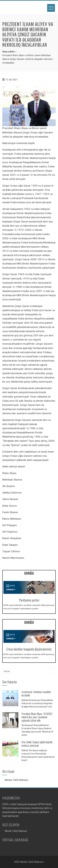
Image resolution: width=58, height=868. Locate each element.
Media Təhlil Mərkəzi (16, 780)
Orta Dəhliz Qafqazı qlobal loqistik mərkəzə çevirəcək (37, 744)
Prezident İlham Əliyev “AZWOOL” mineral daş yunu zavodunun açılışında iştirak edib (37, 717)
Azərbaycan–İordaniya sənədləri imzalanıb (36, 694)
